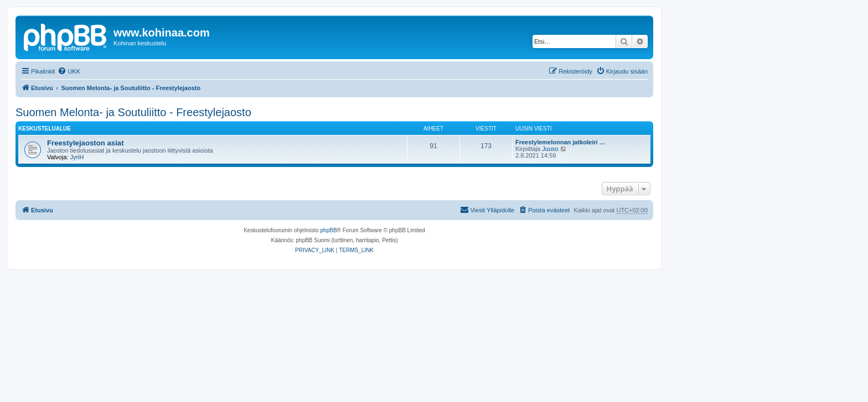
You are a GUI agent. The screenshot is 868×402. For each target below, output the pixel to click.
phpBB (329, 230)
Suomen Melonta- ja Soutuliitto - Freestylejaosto (133, 112)
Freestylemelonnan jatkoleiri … (560, 142)
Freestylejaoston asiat (86, 143)
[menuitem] (69, 71)
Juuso (550, 149)
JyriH (77, 157)
